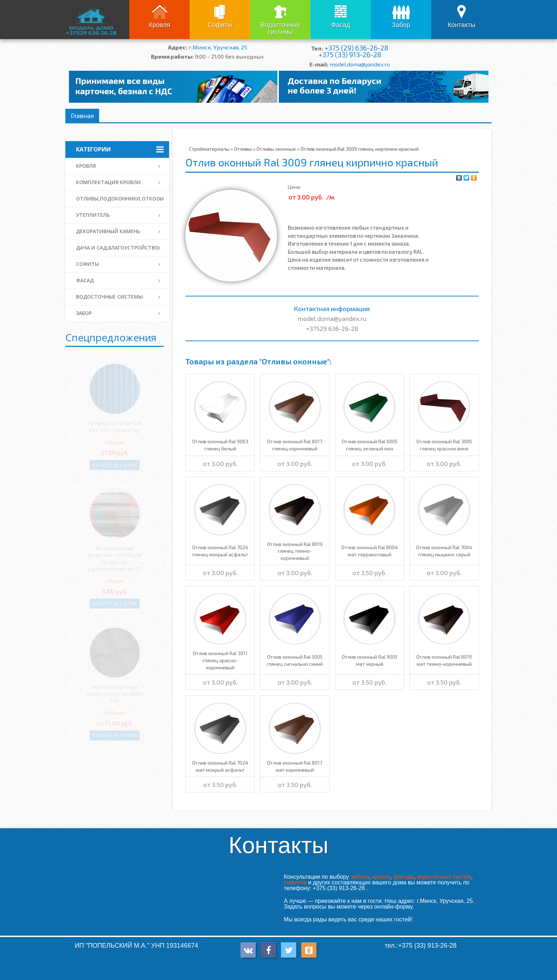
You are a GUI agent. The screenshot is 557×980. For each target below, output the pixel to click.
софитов (295, 882)
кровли (381, 877)
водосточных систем (444, 877)
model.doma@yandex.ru (360, 64)
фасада (404, 877)
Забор (401, 25)
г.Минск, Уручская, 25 (218, 47)
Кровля (159, 25)
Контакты (461, 25)
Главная (82, 116)
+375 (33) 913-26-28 (350, 55)
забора (360, 877)
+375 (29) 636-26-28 (356, 48)
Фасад (340, 25)
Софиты (220, 25)
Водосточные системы (280, 28)
